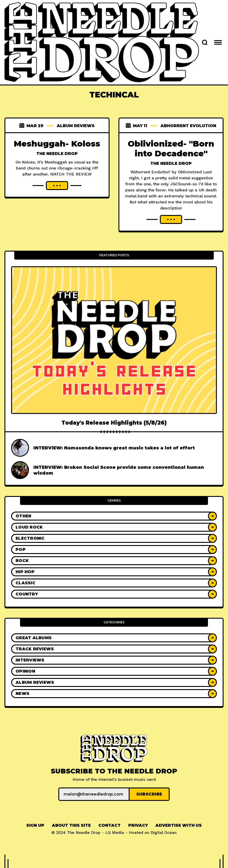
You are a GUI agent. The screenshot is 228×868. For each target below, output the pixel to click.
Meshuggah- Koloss (57, 144)
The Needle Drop (57, 154)
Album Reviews (76, 126)
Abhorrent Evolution (188, 126)
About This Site (71, 825)
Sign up (35, 825)
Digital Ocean (164, 832)
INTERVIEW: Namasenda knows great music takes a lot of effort (114, 448)
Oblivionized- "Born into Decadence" (171, 149)
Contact (110, 825)
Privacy (138, 825)
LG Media (115, 832)
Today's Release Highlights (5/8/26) (114, 423)
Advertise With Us (179, 825)
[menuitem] (35, 826)
